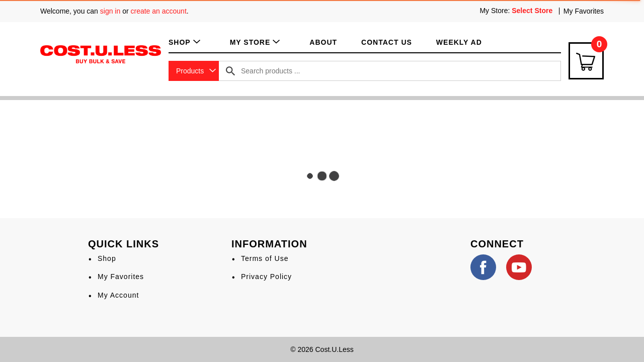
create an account (159, 11)
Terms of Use (265, 258)
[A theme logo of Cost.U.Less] (101, 54)
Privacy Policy (266, 277)
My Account (118, 295)
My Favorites (584, 11)
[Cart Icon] (586, 61)
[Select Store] (533, 11)
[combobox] (194, 71)
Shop (107, 258)
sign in (110, 11)
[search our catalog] (230, 71)
